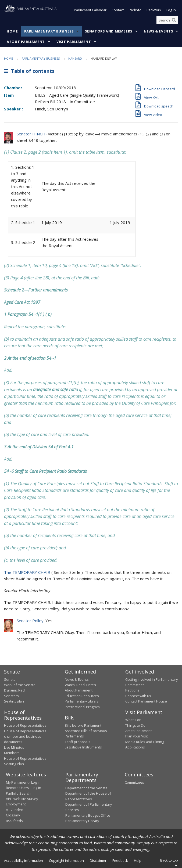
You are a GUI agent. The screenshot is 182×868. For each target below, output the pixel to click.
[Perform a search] (174, 20)
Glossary (13, 815)
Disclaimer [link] (98, 860)
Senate (10, 679)
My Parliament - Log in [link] (23, 782)
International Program (82, 707)
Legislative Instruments (83, 747)
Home (12, 32)
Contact (118, 10)
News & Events (158, 32)
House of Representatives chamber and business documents (25, 736)
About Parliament (26, 42)
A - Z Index (14, 810)
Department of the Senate (86, 788)
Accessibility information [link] (24, 860)
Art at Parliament (138, 731)
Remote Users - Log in (24, 788)
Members (12, 753)
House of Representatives (25, 726)
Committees (134, 782)
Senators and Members (109, 32)
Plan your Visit (137, 736)
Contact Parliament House (146, 701)
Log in (171, 10)
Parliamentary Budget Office (88, 815)
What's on (133, 720)
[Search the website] (167, 20)
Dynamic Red (14, 690)
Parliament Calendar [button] (90, 10)
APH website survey (22, 799)
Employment (16, 804)
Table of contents (29, 71)
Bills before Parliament (83, 725)
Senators (11, 696)
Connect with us (138, 696)
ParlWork (154, 10)
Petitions (132, 690)
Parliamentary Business (49, 32)
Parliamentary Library (82, 701)
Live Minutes (14, 747)
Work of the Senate (20, 685)
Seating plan (14, 701)
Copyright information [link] (66, 860)
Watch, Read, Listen (80, 685)
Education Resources (82, 696)
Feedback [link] (120, 860)
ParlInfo (135, 10)
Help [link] (138, 860)
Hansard (75, 59)
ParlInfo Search (18, 793)
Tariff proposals (78, 742)
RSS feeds (14, 821)
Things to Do (135, 725)
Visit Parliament (74, 42)
